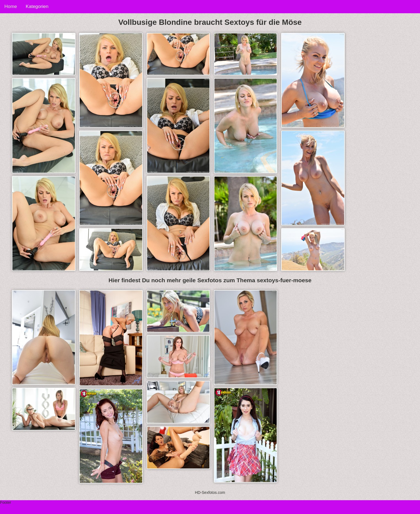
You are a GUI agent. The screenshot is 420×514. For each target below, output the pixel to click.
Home (11, 6)
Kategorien (37, 6)
